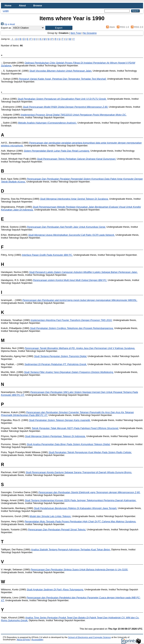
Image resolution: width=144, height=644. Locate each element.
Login (6, 11)
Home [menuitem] (8, 6)
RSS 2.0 (136, 27)
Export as (6, 28)
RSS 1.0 (122, 27)
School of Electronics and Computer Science (89, 637)
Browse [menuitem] (38, 6)
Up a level (8, 24)
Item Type (76, 33)
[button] (59, 28)
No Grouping (90, 33)
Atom (110, 27)
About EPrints (23, 640)
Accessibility (37, 640)
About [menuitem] (22, 6)
